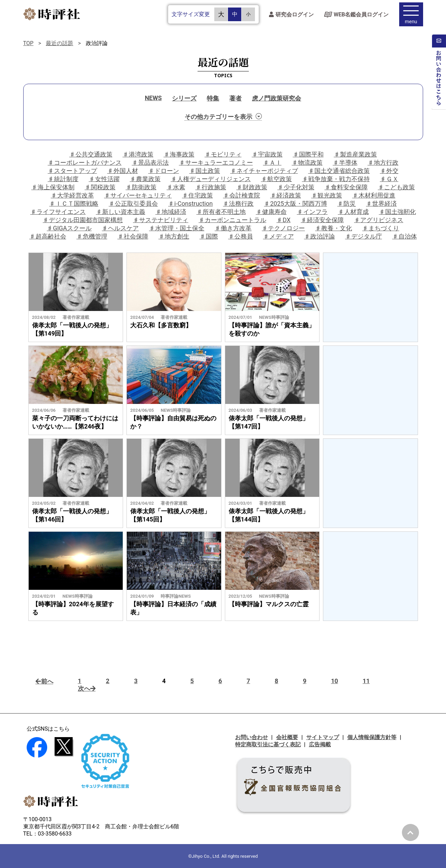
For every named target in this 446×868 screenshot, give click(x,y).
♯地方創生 (174, 236)
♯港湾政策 (138, 154)
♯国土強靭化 (397, 212)
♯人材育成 (353, 212)
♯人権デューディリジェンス (211, 179)
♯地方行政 (383, 162)
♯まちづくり (381, 228)
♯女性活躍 (104, 179)
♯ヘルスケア (120, 228)
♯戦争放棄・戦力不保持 (336, 179)
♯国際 (209, 236)
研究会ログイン (291, 16)
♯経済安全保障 (322, 220)
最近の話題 (59, 43)
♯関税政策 (100, 187)
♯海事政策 (179, 154)
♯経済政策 (286, 195)
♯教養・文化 (334, 228)
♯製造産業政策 (355, 154)
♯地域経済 (171, 212)
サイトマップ (323, 737)
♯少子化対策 (296, 187)
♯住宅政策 (198, 195)
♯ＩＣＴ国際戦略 (74, 204)
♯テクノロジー (283, 228)
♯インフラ (312, 212)
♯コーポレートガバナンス (85, 162)
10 (334, 681)
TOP (28, 43)
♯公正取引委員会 (133, 204)
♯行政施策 (211, 187)
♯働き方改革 (233, 228)
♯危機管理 (92, 236)
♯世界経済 (381, 204)
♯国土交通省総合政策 (339, 171)
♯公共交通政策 (91, 154)
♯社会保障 (133, 236)
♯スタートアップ (72, 171)
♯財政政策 (252, 187)
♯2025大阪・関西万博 (295, 204)
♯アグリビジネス (379, 220)
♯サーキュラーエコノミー (216, 162)
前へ (44, 681)
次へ (87, 688)
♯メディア (279, 236)
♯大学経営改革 (72, 195)
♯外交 (389, 171)
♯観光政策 (327, 195)
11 (366, 681)
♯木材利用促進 (374, 195)
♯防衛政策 (141, 187)
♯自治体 (405, 236)
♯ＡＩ (272, 162)
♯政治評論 (320, 236)
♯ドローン (164, 171)
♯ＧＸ (389, 179)
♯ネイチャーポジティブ (264, 171)
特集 (213, 98)
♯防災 (347, 204)
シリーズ (184, 98)
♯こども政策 (396, 187)
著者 (235, 98)
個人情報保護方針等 (372, 737)
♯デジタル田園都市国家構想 (83, 220)
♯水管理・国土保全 (177, 228)
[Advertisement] (370, 297)
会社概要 (287, 737)
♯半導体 (345, 162)
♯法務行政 (238, 204)
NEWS (153, 98)
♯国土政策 (205, 171)
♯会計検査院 (242, 195)
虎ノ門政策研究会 (276, 98)
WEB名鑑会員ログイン (356, 16)
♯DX (283, 220)
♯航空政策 (276, 179)
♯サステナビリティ (161, 220)
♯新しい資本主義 (121, 212)
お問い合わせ (252, 737)
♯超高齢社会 (48, 236)
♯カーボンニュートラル (232, 220)
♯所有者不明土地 (221, 212)
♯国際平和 (308, 154)
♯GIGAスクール (69, 228)
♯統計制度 (63, 179)
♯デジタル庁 (364, 236)
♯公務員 (241, 236)
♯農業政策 (145, 179)
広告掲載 (320, 744)
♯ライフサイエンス (58, 212)
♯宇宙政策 (267, 154)
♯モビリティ (223, 154)
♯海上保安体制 (53, 187)
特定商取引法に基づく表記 (268, 744)
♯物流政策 (307, 162)
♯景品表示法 (150, 162)
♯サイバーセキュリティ (138, 195)
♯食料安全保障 (346, 187)
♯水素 (176, 187)
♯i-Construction (190, 204)
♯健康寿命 (271, 212)
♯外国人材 (123, 171)
